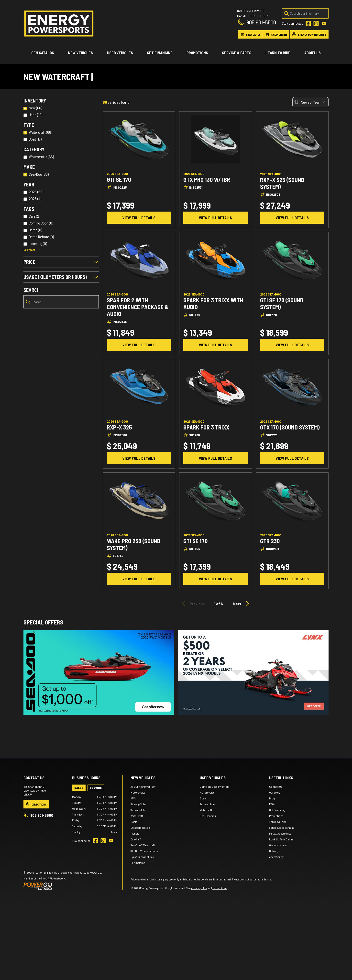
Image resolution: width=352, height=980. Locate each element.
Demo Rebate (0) (41, 237)
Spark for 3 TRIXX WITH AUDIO (213, 304)
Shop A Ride (48, 953)
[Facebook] (308, 23)
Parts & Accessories (280, 908)
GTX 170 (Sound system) (290, 427)
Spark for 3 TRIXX (206, 427)
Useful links (281, 852)
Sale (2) (34, 216)
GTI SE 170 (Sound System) (282, 304)
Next (242, 604)
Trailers (135, 908)
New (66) (35, 108)
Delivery (274, 925)
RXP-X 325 (119, 427)
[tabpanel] (95, 889)
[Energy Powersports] (59, 24)
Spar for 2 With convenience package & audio (138, 307)
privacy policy (199, 962)
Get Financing (160, 53)
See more (32, 250)
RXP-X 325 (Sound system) (282, 183)
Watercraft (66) (40, 132)
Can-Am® (136, 914)
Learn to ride (278, 53)
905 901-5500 (257, 22)
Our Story (275, 867)
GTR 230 (270, 541)
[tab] (79, 862)
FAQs (272, 878)
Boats (134, 896)
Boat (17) (35, 139)
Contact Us (275, 861)
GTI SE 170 (119, 180)
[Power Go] (63, 960)
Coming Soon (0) (41, 223)
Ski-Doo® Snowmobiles (144, 925)
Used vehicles (120, 53)
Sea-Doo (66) (39, 174)
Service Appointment (281, 902)
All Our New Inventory (143, 861)
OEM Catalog (43, 53)
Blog (272, 873)
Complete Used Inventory (214, 861)
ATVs (133, 873)
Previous (192, 604)
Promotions (197, 53)
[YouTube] (324, 23)
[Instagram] (316, 23)
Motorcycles (138, 867)
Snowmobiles (138, 884)
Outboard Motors (140, 902)
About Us (313, 53)
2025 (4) (35, 199)
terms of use (220, 962)
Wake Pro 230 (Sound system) (134, 544)
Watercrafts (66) (41, 157)
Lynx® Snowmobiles (142, 931)
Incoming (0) (38, 243)
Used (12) (36, 115)
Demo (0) (35, 230)
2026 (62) (36, 192)
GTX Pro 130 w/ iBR (207, 180)
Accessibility (276, 931)
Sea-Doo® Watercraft (143, 919)
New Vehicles (80, 53)
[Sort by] (310, 102)
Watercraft (137, 890)
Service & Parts (237, 53)
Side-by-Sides (138, 878)
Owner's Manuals (278, 919)
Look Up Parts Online (281, 914)
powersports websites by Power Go (81, 947)
